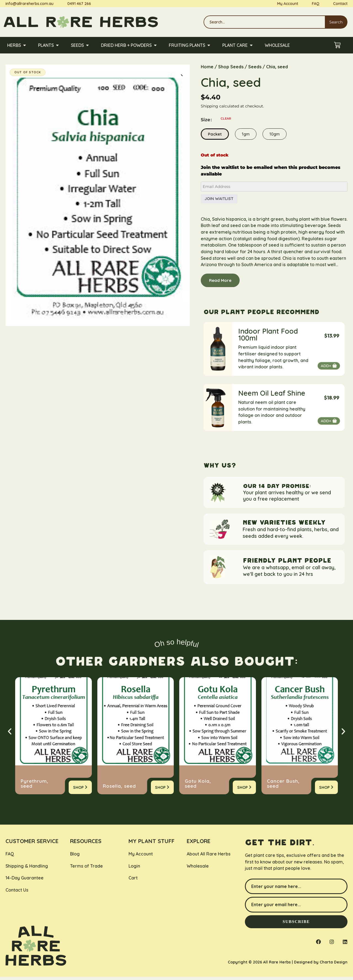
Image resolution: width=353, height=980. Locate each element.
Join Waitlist (221, 200)
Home (207, 67)
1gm (246, 134)
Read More (220, 283)
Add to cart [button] (329, 369)
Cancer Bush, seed (283, 787)
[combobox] (264, 22)
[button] (180, 74)
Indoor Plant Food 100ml (268, 337)
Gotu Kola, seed (198, 787)
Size (205, 120)
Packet (215, 134)
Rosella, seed (119, 789)
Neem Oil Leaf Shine (272, 396)
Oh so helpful (176, 646)
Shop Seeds (231, 67)
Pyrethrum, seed (34, 787)
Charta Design (334, 966)
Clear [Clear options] (226, 119)
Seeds (255, 67)
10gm (275, 134)
